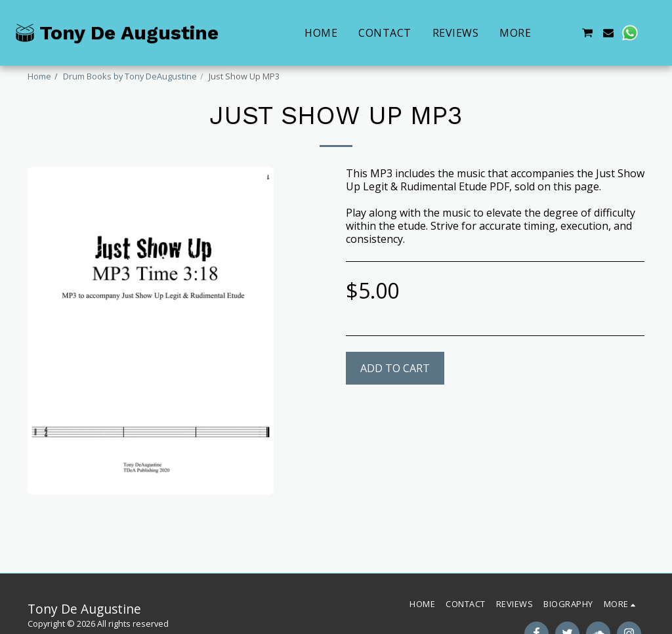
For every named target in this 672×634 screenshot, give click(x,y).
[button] (566, 33)
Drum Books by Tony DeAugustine (130, 76)
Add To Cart (395, 368)
